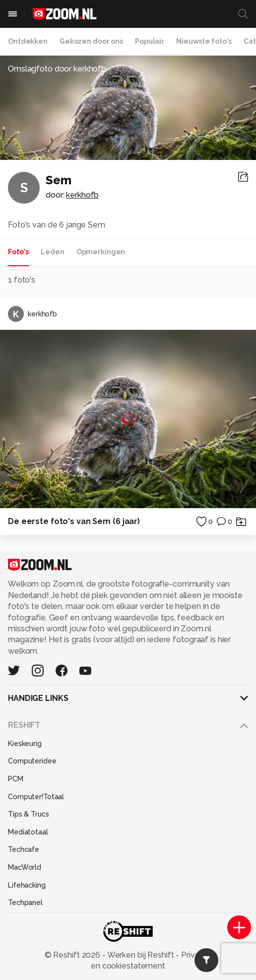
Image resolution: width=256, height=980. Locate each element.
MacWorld (25, 867)
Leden (52, 252)
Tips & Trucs (29, 814)
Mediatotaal (28, 832)
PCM (16, 779)
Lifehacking (27, 885)
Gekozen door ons (91, 41)
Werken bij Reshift (141, 955)
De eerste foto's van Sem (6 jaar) (74, 521)
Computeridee (32, 761)
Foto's (18, 252)
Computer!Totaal (36, 797)
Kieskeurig (25, 744)
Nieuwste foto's (204, 41)
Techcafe (24, 849)
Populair (150, 41)
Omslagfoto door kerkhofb (57, 69)
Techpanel (25, 903)
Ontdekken (28, 41)
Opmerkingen (101, 252)
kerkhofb (82, 195)
